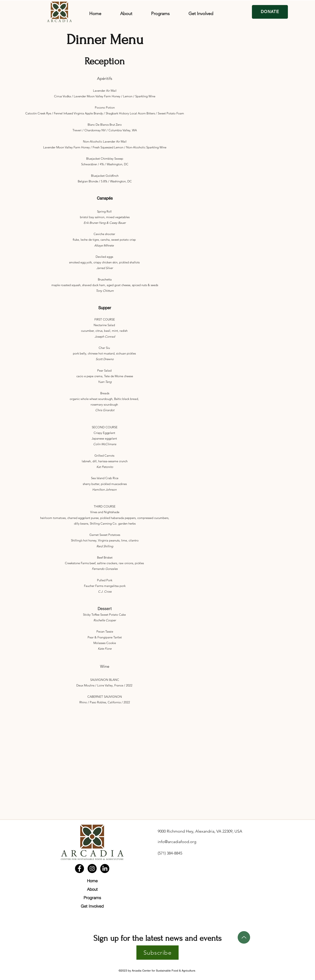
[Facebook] (79, 869)
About (92, 889)
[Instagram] (92, 869)
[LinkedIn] (105, 869)
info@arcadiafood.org (177, 842)
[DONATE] (270, 12)
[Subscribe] (157, 953)
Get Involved (92, 906)
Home (92, 881)
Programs (92, 898)
